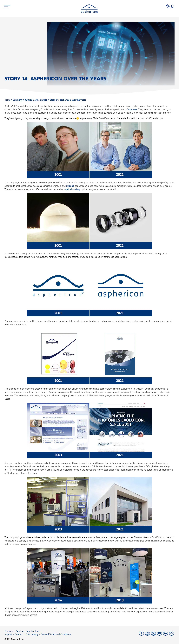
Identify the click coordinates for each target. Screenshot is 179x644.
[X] (154, 635)
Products (9, 631)
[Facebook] (142, 635)
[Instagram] (148, 635)
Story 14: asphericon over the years (68, 100)
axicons (70, 186)
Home (7, 100)
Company (18, 100)
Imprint (8, 634)
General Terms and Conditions (56, 634)
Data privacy (32, 634)
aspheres (133, 109)
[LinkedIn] (166, 635)
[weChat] (172, 635)
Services (20, 631)
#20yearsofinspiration (36, 100)
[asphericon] (89, 13)
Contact (19, 634)
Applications (33, 631)
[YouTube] (160, 635)
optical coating (73, 189)
